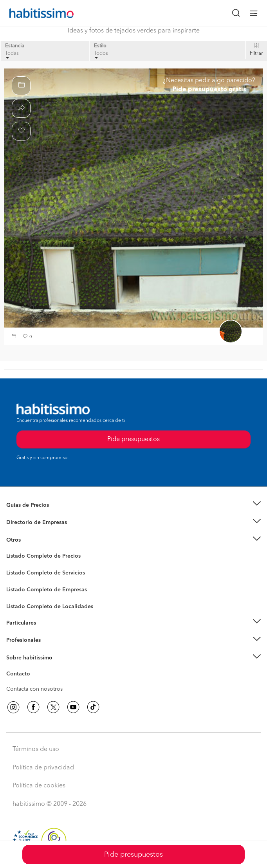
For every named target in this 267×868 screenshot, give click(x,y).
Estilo (100, 46)
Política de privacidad (43, 768)
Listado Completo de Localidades (50, 607)
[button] (15, 337)
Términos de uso (36, 749)
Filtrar (256, 53)
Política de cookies (39, 786)
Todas (12, 55)
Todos (101, 55)
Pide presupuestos (133, 855)
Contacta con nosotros (34, 689)
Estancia (15, 46)
